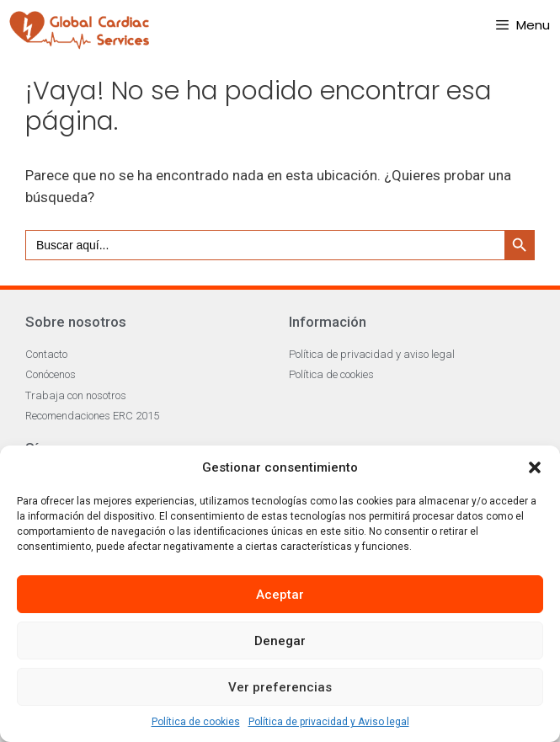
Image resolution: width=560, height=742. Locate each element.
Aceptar (280, 595)
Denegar (280, 641)
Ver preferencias (280, 687)
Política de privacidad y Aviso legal (329, 722)
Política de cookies (196, 722)
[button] (535, 467)
